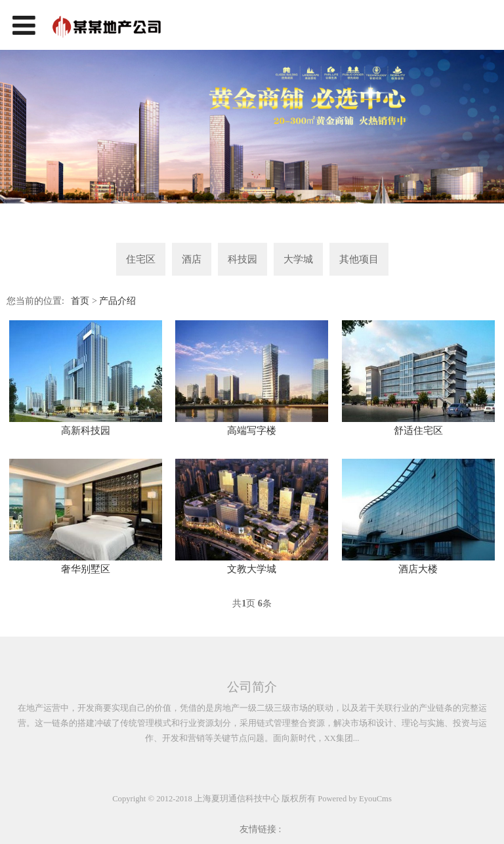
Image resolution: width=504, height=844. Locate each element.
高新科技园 (86, 431)
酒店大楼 (418, 569)
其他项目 (359, 259)
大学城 (298, 259)
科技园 (242, 259)
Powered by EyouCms (354, 799)
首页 (80, 301)
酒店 (192, 259)
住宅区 (141, 259)
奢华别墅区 (86, 569)
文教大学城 (252, 569)
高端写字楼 (252, 431)
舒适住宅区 (418, 431)
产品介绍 (117, 301)
